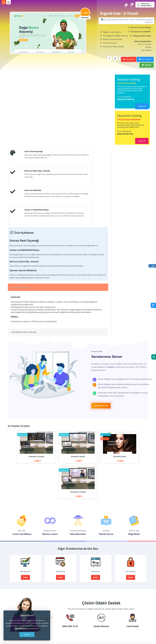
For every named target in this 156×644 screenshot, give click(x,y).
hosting (74, 612)
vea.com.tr (66, 627)
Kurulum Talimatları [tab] (20, 241)
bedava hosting (138, 620)
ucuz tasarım (124, 620)
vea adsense (116, 627)
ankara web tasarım (69, 620)
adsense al (106, 612)
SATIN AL (147, 65)
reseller (96, 612)
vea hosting (77, 627)
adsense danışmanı (134, 612)
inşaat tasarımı (85, 620)
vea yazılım (104, 627)
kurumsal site (99, 620)
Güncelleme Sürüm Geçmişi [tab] (23, 286)
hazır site (65, 612)
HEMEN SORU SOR (101, 359)
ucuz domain (85, 612)
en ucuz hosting (91, 627)
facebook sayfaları (130, 627)
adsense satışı (118, 612)
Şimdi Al (142, 106)
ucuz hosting (111, 620)
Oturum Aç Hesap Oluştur (144, 5)
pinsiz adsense (53, 620)
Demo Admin (145, 59)
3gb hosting (54, 627)
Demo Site (129, 59)
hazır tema (54, 612)
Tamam (27, 634)
